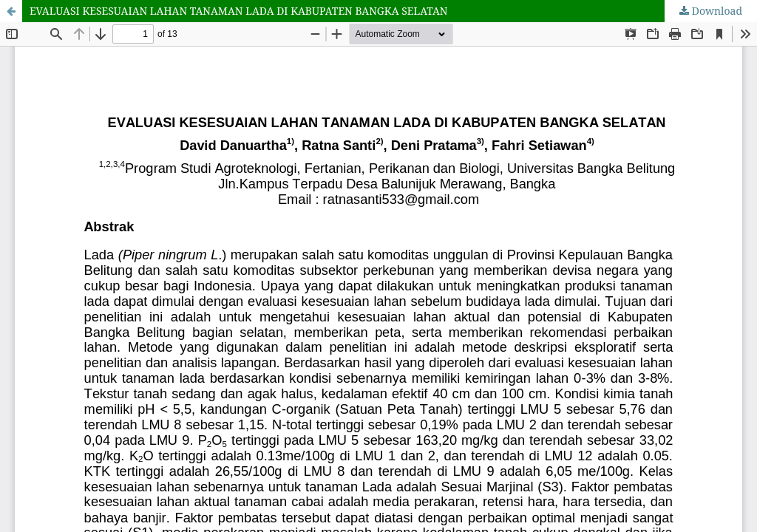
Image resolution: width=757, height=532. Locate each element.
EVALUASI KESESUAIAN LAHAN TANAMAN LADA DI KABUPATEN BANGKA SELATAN (239, 11)
